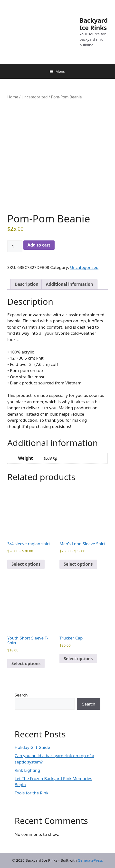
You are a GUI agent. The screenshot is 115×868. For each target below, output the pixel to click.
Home (13, 97)
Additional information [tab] (69, 284)
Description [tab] (26, 284)
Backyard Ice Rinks (94, 24)
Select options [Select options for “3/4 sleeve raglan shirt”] (26, 564)
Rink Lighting (27, 770)
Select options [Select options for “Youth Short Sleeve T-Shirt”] (26, 663)
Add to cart (39, 245)
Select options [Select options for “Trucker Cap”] (78, 659)
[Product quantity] (15, 246)
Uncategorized (34, 97)
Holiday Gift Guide (32, 747)
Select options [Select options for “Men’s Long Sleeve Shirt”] (78, 564)
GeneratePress (90, 860)
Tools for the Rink (32, 793)
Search (21, 695)
